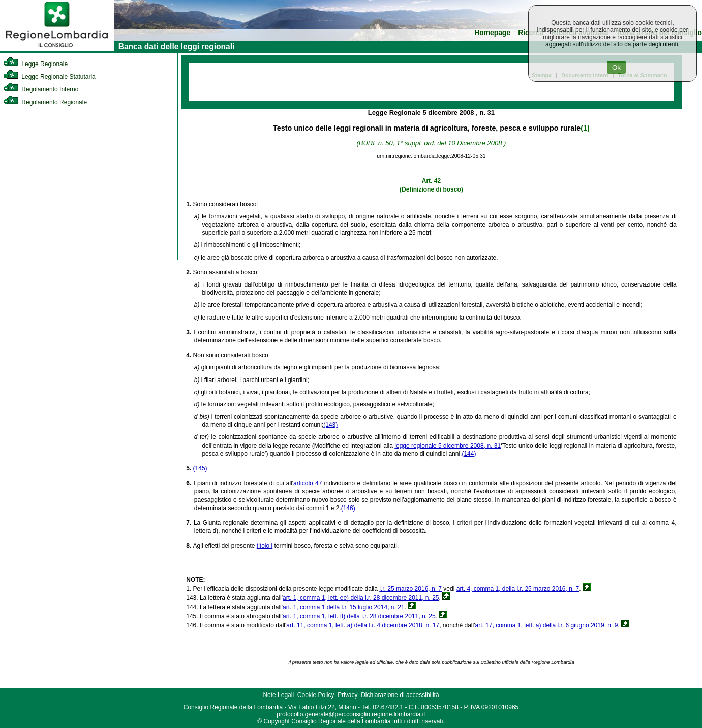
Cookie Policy (316, 695)
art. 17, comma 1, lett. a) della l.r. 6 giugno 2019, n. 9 (546, 625)
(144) (469, 454)
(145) (200, 468)
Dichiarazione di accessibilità (400, 695)
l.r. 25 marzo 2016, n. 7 (410, 589)
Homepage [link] (492, 33)
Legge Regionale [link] (35, 64)
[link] (57, 49)
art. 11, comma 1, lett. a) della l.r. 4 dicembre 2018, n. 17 (363, 625)
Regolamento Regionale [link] (45, 102)
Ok (616, 67)
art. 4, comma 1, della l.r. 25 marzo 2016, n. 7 (518, 589)
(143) (330, 425)
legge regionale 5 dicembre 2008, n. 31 (448, 446)
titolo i (265, 546)
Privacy (347, 695)
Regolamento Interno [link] (41, 89)
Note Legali (278, 695)
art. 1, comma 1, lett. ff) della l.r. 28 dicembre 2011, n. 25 (359, 616)
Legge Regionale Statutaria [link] (49, 77)
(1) (585, 128)
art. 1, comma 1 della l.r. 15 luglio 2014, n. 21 (343, 607)
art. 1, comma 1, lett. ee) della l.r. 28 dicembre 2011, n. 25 (361, 598)
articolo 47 (308, 483)
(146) (348, 508)
